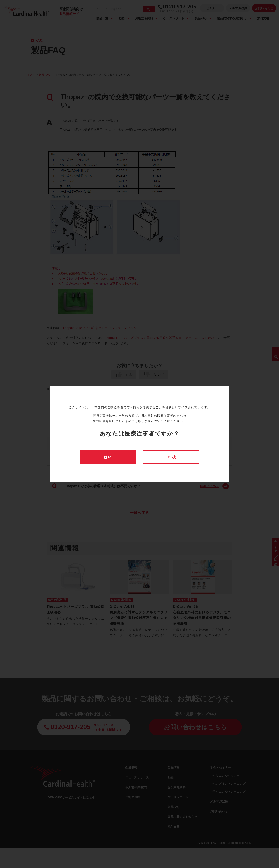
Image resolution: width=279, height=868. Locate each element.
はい (108, 457)
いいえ (171, 457)
